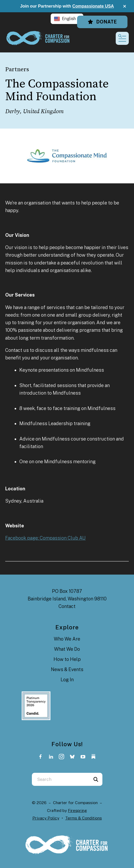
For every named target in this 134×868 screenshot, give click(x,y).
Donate (102, 22)
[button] (125, 6)
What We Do (67, 649)
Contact (67, 606)
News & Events (67, 669)
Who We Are (67, 639)
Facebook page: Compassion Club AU (45, 538)
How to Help (67, 659)
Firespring (77, 810)
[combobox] (61, 779)
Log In (67, 680)
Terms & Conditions (84, 818)
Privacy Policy (46, 818)
